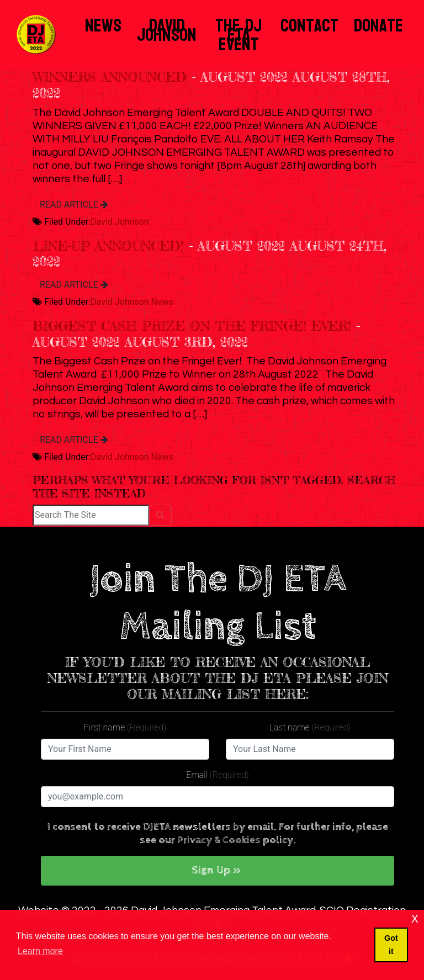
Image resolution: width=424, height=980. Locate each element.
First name (125, 727)
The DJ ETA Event (239, 35)
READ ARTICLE (74, 205)
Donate (378, 26)
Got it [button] (391, 945)
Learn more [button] (40, 951)
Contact (309, 26)
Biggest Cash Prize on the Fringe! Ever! (192, 326)
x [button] (415, 918)
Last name (310, 727)
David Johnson (167, 30)
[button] (218, 871)
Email (217, 775)
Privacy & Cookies (219, 840)
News (103, 26)
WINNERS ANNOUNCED (110, 77)
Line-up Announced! (108, 246)
